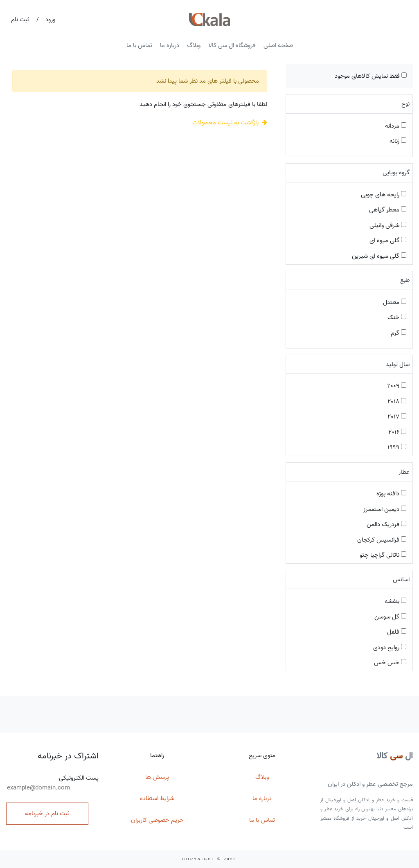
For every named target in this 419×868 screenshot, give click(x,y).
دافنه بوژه (391, 494)
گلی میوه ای (388, 241)
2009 (397, 386)
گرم (399, 333)
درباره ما (170, 45)
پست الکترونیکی (52, 783)
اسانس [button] (401, 580)
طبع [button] (405, 280)
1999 (397, 447)
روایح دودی (390, 648)
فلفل (397, 632)
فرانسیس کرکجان (382, 540)
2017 (397, 417)
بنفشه (395, 601)
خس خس (390, 663)
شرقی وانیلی (388, 225)
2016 (397, 432)
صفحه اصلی (278, 45)
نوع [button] (405, 104)
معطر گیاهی (388, 210)
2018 (397, 402)
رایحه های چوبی (384, 195)
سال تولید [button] (398, 364)
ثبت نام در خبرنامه (47, 814)
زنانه (398, 141)
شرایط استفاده (157, 798)
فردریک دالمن (386, 524)
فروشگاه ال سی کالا (232, 45)
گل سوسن (390, 617)
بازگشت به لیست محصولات (230, 123)
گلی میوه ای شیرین (379, 256)
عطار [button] (404, 472)
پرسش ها (157, 777)
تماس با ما (139, 45)
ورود (50, 20)
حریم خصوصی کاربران (157, 820)
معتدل (395, 302)
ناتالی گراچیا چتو (383, 555)
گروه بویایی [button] (396, 173)
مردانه (396, 126)
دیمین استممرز (385, 509)
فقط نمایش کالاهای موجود (371, 76)
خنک (397, 317)
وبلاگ (194, 45)
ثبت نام (20, 20)
